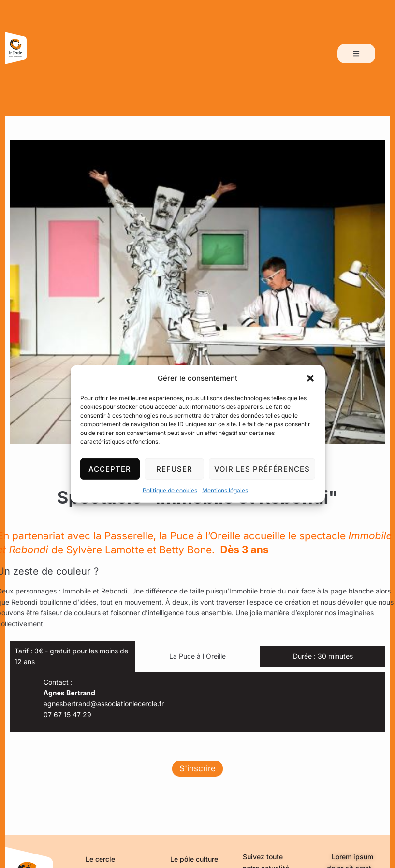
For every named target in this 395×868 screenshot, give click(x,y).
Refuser (174, 469)
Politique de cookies (170, 490)
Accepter (110, 469)
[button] (310, 378)
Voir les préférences (262, 469)
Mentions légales (225, 490)
